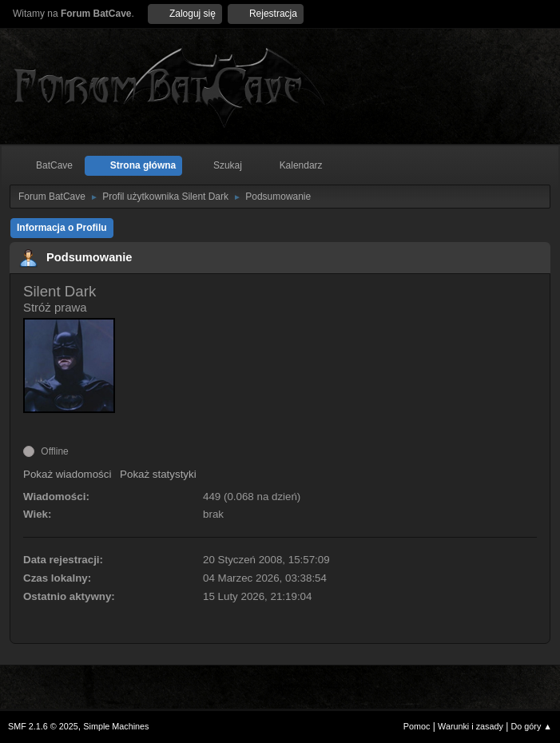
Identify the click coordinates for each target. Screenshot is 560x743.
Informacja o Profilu (62, 228)
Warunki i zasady (471, 726)
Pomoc (417, 726)
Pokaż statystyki (158, 474)
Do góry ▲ (532, 726)
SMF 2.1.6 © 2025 (43, 726)
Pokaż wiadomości (67, 474)
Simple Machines (116, 726)
